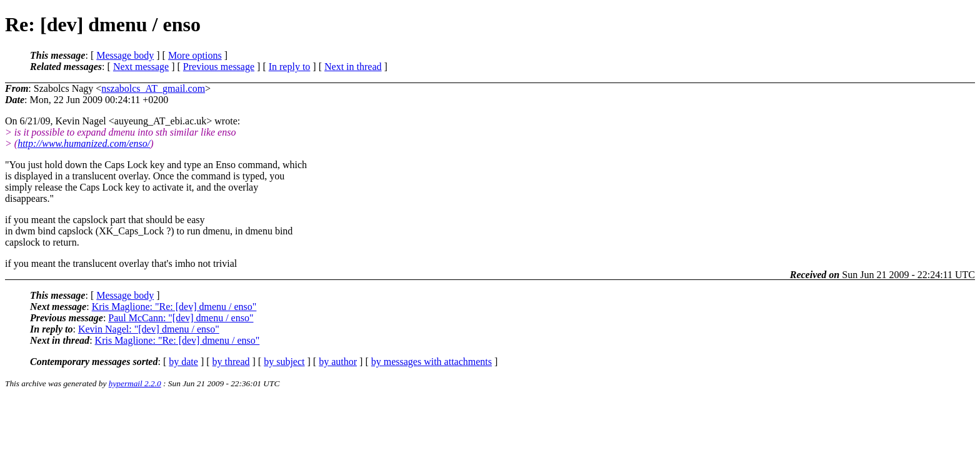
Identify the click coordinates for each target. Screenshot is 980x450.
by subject (284, 362)
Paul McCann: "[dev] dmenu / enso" (181, 318)
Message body (125, 55)
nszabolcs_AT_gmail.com (153, 88)
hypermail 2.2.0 (135, 383)
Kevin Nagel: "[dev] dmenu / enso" (149, 329)
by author (338, 362)
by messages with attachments (432, 362)
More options (195, 55)
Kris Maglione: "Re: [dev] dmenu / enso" (174, 307)
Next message (141, 67)
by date (183, 362)
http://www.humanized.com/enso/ (84, 143)
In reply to (290, 67)
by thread (231, 362)
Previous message (219, 67)
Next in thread (353, 67)
